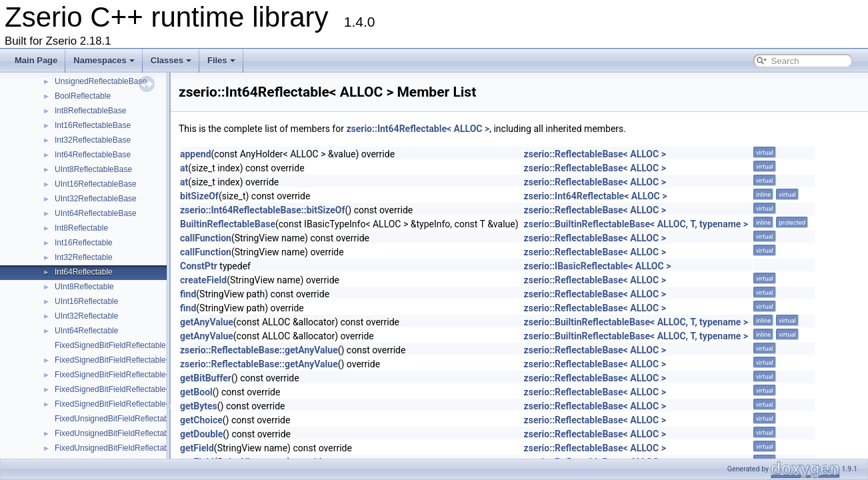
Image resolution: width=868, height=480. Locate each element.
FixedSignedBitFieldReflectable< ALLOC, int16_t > (144, 375)
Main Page (36, 60)
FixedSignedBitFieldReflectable (110, 345)
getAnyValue (207, 322)
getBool (196, 392)
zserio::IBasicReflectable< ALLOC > (598, 266)
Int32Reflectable (84, 257)
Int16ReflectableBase (93, 125)
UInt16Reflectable (86, 301)
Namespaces (104, 60)
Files (221, 60)
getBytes (199, 406)
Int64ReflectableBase (93, 155)
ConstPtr (199, 266)
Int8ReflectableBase (90, 111)
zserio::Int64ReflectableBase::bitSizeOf (263, 210)
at (184, 168)
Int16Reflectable (84, 243)
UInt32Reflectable (86, 316)
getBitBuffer (206, 378)
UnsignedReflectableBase (101, 81)
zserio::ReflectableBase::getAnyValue (259, 350)
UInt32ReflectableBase (96, 199)
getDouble (201, 434)
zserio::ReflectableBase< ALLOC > (595, 154)
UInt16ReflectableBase (96, 184)
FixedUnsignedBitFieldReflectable (115, 419)
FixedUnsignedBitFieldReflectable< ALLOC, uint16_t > (151, 448)
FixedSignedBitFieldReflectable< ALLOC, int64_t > (144, 404)
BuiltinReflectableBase (228, 224)
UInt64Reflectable (86, 331)
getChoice (201, 420)
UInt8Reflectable (84, 287)
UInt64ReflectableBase (96, 213)
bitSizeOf (199, 196)
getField (197, 448)
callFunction (206, 238)
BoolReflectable (83, 96)
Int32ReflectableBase (93, 140)
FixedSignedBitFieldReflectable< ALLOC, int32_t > (144, 389)
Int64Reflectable (84, 272)
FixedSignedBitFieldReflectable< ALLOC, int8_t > (142, 360)
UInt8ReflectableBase (93, 169)
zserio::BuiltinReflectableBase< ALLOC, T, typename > (636, 224)
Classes (171, 60)
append (196, 154)
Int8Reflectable (81, 228)
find (188, 294)
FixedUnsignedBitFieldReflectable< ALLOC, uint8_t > (149, 433)
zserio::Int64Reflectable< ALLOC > (418, 129)
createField (203, 280)
